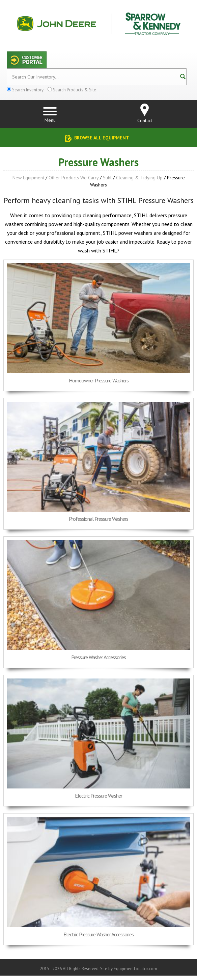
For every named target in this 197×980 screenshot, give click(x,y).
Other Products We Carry (74, 178)
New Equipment (28, 178)
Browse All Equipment (102, 138)
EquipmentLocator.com (135, 969)
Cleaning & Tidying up (139, 178)
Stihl (107, 178)
